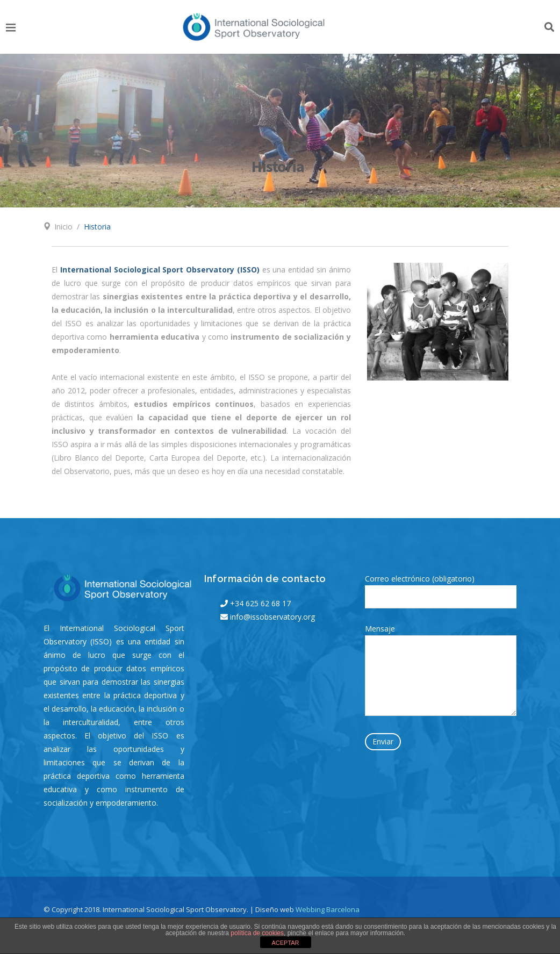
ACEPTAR (285, 943)
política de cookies (257, 933)
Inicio (63, 227)
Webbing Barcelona (328, 909)
